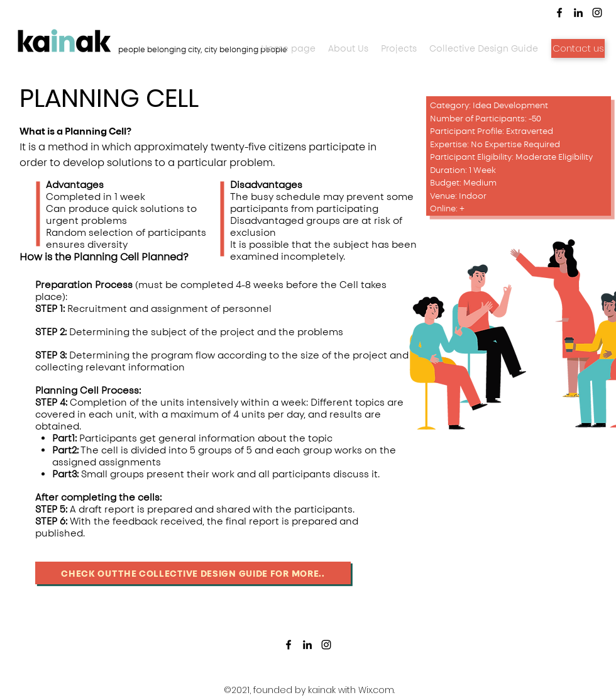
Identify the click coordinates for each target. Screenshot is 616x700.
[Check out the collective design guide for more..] (193, 573)
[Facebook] (289, 645)
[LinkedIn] (307, 645)
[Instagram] (326, 645)
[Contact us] (578, 48)
